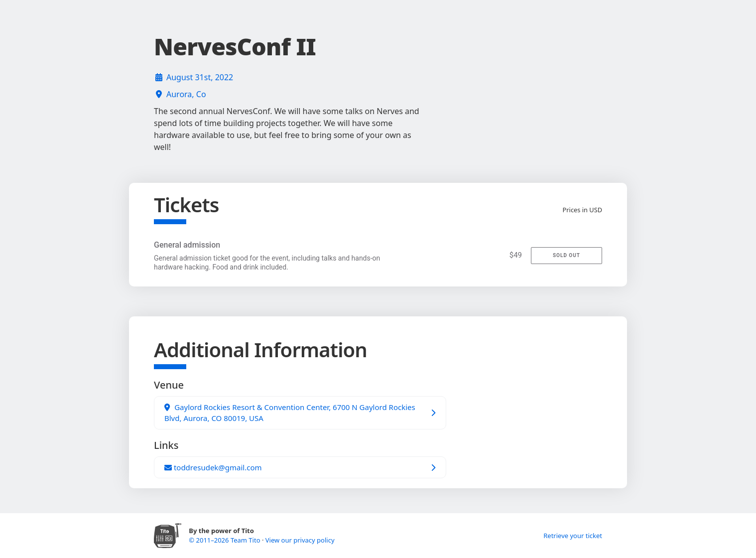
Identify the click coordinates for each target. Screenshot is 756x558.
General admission (187, 245)
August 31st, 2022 (200, 77)
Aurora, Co (186, 94)
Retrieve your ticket (573, 536)
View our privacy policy (300, 540)
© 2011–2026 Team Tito (225, 540)
